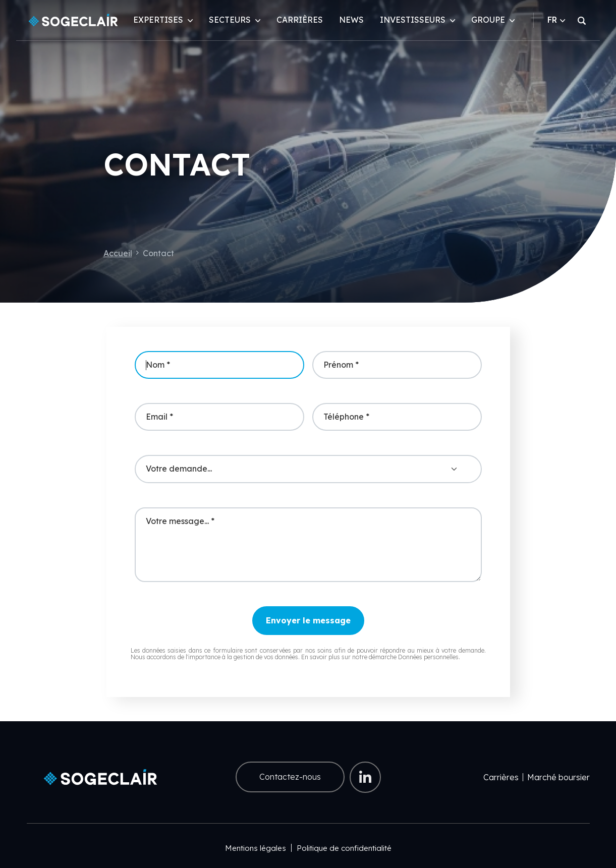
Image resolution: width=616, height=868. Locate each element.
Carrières (300, 20)
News (351, 20)
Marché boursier (558, 777)
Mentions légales (256, 848)
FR (556, 20)
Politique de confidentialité (344, 848)
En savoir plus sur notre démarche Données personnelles (380, 657)
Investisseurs (413, 20)
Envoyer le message (308, 620)
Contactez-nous (290, 777)
